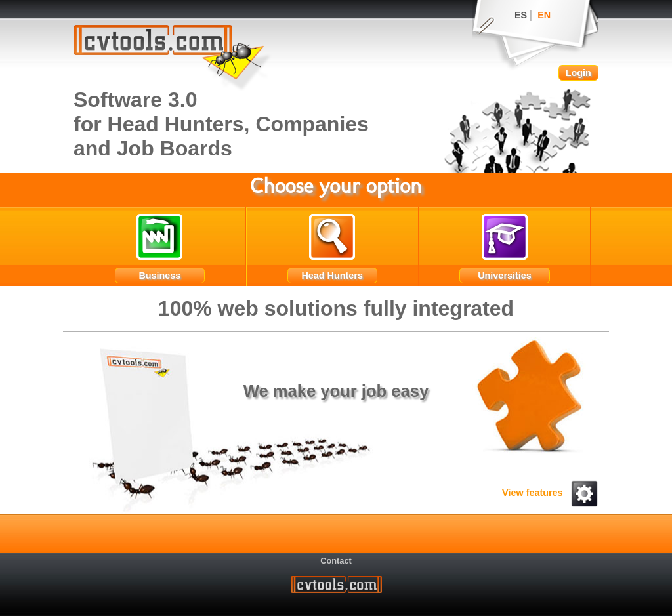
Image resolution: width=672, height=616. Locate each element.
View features (550, 493)
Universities (505, 276)
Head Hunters (332, 276)
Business (159, 276)
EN (544, 15)
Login (578, 73)
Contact (336, 560)
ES (521, 15)
